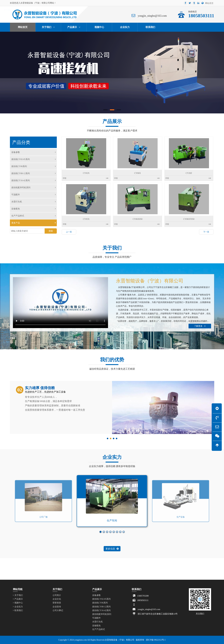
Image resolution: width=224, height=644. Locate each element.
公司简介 (57, 595)
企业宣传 (57, 607)
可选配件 (34, 195)
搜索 (51, 231)
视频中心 (18, 603)
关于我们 (18, 595)
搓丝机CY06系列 (34, 166)
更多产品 (34, 223)
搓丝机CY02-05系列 (34, 159)
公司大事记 (58, 610)
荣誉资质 (57, 603)
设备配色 (34, 209)
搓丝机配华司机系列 (34, 188)
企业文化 (57, 599)
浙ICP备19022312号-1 (156, 640)
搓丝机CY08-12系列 (34, 173)
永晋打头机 (34, 202)
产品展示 (18, 599)
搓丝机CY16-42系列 (34, 180)
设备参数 (34, 152)
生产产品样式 (34, 216)
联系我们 (18, 610)
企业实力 (18, 607)
